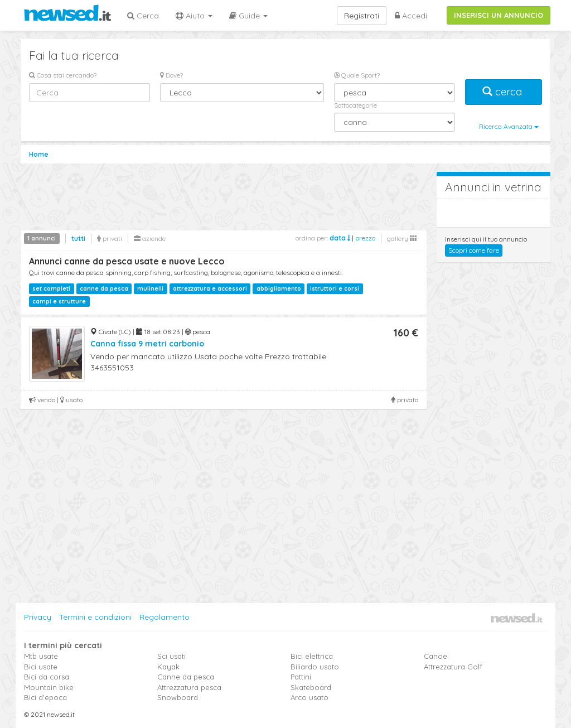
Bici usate (41, 667)
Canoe (435, 656)
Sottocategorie (355, 105)
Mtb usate (41, 656)
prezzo (365, 238)
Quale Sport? (357, 75)
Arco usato (309, 697)
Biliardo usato (315, 667)
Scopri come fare (474, 250)
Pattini (301, 677)
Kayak (168, 667)
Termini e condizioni (95, 617)
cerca (504, 92)
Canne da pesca (186, 677)
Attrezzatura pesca (189, 687)
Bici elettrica (312, 656)
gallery (402, 238)
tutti (78, 238)
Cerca (143, 16)
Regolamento (164, 617)
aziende (150, 238)
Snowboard (178, 697)
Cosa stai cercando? (63, 75)
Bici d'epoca (45, 697)
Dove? (171, 75)
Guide (248, 16)
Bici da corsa (47, 677)
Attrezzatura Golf (453, 667)
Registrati (362, 16)
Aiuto (194, 16)
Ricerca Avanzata (509, 126)
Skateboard (311, 687)
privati (110, 238)
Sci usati (171, 656)
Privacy (38, 617)
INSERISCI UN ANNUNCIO (499, 15)
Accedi (411, 16)
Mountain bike (49, 687)
